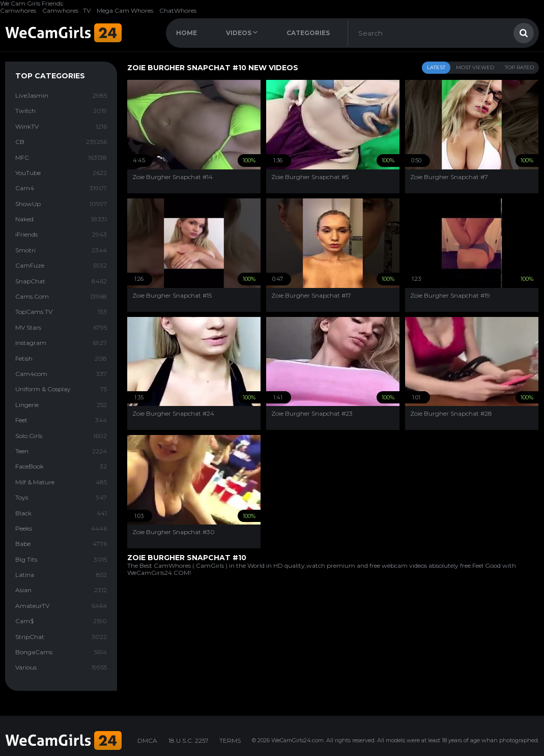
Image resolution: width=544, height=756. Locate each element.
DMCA (147, 740)
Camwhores (18, 10)
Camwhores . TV (66, 10)
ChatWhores (178, 10)
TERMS (230, 740)
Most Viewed (475, 67)
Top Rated (519, 67)
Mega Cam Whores (125, 10)
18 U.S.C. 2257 (189, 740)
